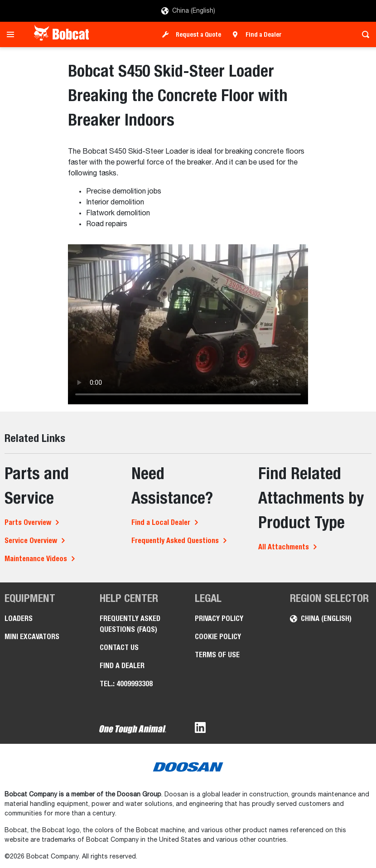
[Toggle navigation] (13, 34)
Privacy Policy (219, 618)
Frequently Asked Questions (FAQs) (130, 624)
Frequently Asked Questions (175, 541)
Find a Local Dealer (161, 522)
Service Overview (31, 541)
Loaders (19, 618)
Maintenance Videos (36, 559)
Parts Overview (28, 522)
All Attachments (284, 547)
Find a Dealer (264, 34)
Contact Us (119, 647)
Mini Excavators (32, 637)
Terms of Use (217, 655)
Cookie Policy (218, 637)
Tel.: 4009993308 (126, 684)
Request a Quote (198, 34)
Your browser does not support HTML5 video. (188, 324)
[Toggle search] (363, 34)
